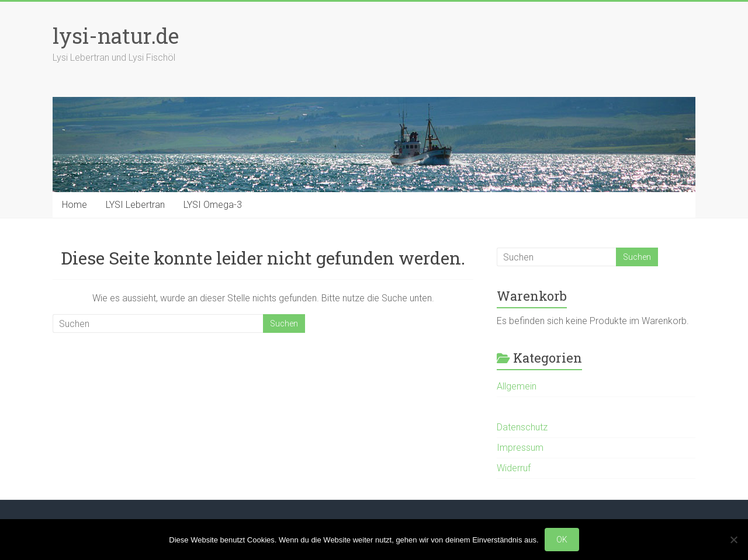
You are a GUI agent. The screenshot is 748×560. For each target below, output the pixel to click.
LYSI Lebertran (135, 205)
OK (562, 540)
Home (75, 205)
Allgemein (517, 386)
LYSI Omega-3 (213, 205)
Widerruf (514, 468)
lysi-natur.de (116, 36)
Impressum (520, 448)
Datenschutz (522, 427)
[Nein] (733, 540)
